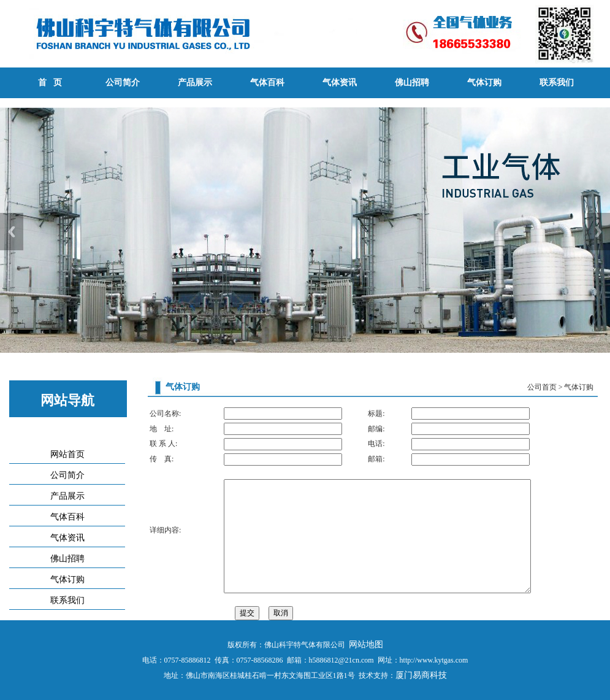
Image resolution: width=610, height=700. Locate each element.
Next (598, 232)
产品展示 (195, 83)
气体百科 (267, 83)
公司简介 (123, 83)
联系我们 (557, 83)
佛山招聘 (412, 83)
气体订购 (484, 83)
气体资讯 (340, 83)
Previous (12, 232)
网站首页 (67, 454)
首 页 (50, 83)
